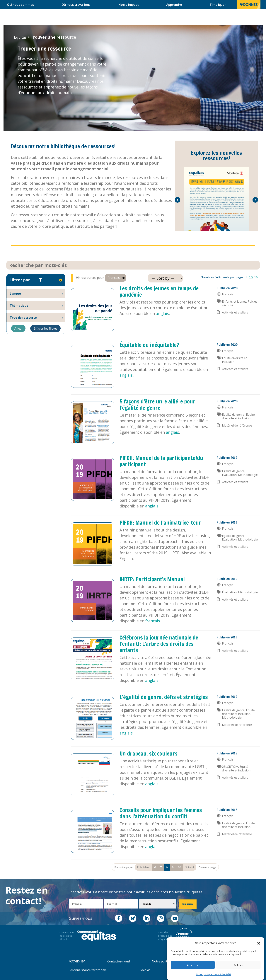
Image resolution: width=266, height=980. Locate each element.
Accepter (193, 965)
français (153, 621)
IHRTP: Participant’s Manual (152, 579)
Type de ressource (23, 318)
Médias (145, 970)
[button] (259, 943)
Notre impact (128, 5)
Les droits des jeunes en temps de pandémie (159, 291)
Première (123, 867)
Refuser (239, 965)
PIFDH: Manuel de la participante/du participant (161, 461)
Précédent (143, 867)
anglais (162, 313)
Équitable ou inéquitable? (149, 345)
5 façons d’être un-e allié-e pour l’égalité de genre (157, 404)
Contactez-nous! (119, 961)
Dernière (207, 867)
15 (256, 277)
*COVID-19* (77, 961)
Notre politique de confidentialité (214, 974)
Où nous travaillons (76, 5)
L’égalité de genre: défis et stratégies (164, 697)
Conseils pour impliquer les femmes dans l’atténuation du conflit (161, 813)
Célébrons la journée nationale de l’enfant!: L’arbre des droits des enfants (159, 644)
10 (251, 277)
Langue (15, 294)
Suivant (190, 867)
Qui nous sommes (21, 5)
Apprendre (174, 5)
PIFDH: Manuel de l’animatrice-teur (160, 523)
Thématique (19, 306)
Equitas (20, 37)
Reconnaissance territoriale (88, 970)
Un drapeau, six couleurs (149, 753)
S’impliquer (218, 5)
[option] (216, 199)
